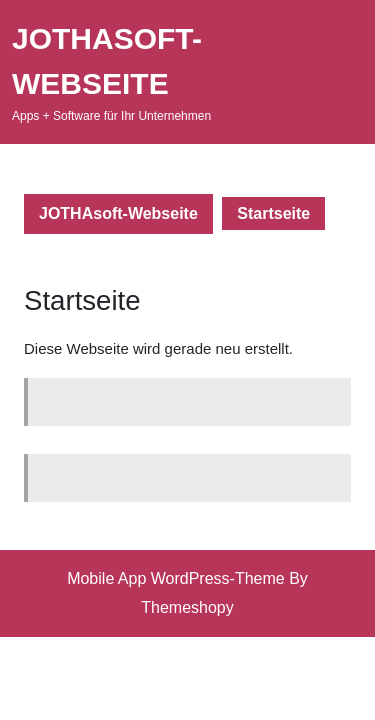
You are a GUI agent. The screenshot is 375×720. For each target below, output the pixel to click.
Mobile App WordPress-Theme (176, 578)
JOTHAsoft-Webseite (118, 213)
